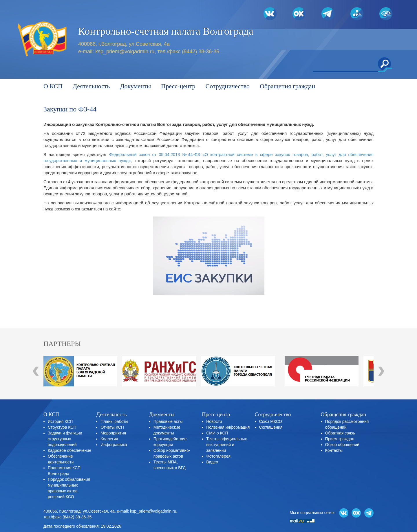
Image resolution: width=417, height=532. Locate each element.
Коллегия (109, 439)
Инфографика (114, 445)
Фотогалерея (218, 456)
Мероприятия (113, 433)
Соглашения (271, 427)
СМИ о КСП (217, 433)
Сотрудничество (228, 86)
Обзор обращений (342, 445)
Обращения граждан (287, 86)
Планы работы (114, 421)
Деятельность (91, 86)
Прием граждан (340, 439)
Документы (135, 86)
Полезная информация (228, 427)
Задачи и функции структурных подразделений (65, 439)
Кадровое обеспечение (69, 450)
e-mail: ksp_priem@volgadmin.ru (146, 511)
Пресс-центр (178, 86)
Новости (214, 421)
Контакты (334, 450)
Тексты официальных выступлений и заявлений (226, 445)
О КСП (53, 86)
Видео (212, 462)
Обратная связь (340, 433)
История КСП (60, 421)
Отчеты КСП (112, 427)
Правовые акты (168, 421)
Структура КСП (62, 427)
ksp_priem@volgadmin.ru (125, 52)
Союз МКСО (271, 421)
